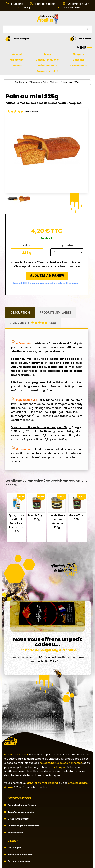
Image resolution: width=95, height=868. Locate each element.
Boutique (20, 82)
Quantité (67, 246)
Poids (27, 246)
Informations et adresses (21, 854)
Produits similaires (56, 312)
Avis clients (33, 323)
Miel (35, 400)
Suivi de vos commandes (21, 812)
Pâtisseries (34, 82)
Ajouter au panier (47, 276)
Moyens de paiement (18, 819)
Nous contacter (69, 8)
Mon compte (14, 848)
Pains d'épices (50, 82)
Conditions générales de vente (23, 826)
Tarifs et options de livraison (22, 805)
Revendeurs (15, 4)
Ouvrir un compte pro (19, 861)
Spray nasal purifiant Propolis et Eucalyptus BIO (17, 523)
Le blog (23, 8)
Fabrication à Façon (43, 4)
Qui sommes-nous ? (76, 4)
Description (20, 312)
